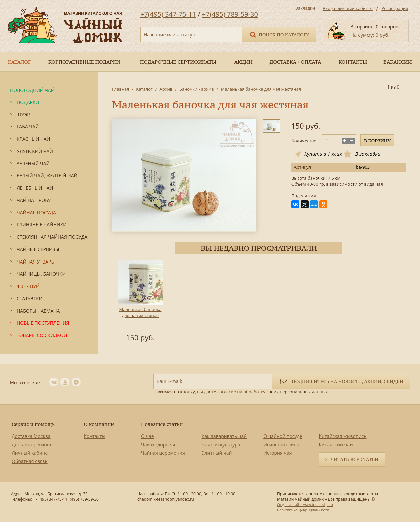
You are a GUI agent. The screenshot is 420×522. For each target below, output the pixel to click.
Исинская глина (281, 444)
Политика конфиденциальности (303, 510)
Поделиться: (304, 196)
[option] (140, 302)
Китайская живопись (342, 436)
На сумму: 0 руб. (370, 35)
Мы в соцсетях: (26, 382)
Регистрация (395, 8)
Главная (121, 89)
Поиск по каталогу (279, 34)
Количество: (305, 141)
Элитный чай (217, 453)
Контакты (94, 436)
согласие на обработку (241, 392)
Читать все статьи (355, 459)
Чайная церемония (163, 453)
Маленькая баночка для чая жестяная (141, 312)
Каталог (144, 89)
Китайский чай (336, 444)
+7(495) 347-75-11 (168, 14)
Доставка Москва (31, 436)
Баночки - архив (197, 89)
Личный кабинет (31, 453)
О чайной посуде (283, 436)
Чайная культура (221, 444)
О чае (148, 436)
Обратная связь (30, 461)
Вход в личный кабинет (348, 8)
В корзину (377, 141)
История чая (277, 453)
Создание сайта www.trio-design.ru (305, 505)
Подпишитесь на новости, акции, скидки (341, 381)
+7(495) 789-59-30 (230, 14)
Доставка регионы (33, 444)
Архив (166, 89)
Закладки (305, 8)
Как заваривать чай (224, 436)
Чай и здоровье (159, 444)
